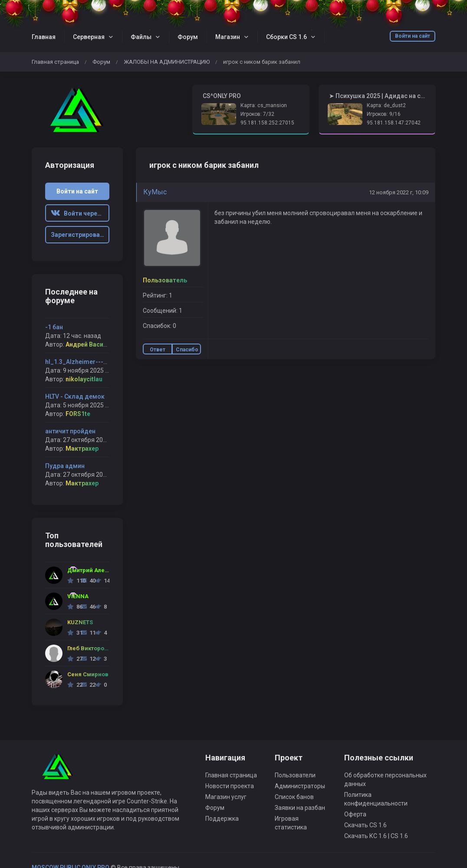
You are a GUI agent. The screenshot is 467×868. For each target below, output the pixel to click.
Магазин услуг (226, 797)
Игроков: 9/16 (384, 114)
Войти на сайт (413, 36)
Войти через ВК (80, 213)
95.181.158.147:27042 (394, 123)
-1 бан (54, 327)
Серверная (89, 37)
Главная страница (55, 62)
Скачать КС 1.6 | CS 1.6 (376, 836)
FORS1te (78, 414)
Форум (188, 37)
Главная (44, 37)
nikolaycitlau (84, 379)
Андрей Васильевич (95, 344)
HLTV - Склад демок (75, 396)
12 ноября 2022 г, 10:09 (399, 192)
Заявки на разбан (300, 808)
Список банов (294, 797)
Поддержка (222, 819)
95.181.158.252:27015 (267, 123)
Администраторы (300, 786)
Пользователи (295, 775)
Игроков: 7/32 (257, 114)
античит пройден (70, 431)
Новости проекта (230, 786)
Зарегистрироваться (80, 235)
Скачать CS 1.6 (365, 825)
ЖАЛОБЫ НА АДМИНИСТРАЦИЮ (167, 62)
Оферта (355, 814)
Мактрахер (82, 449)
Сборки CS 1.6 (286, 37)
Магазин (228, 37)
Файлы (141, 37)
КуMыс (155, 192)
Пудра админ (65, 466)
